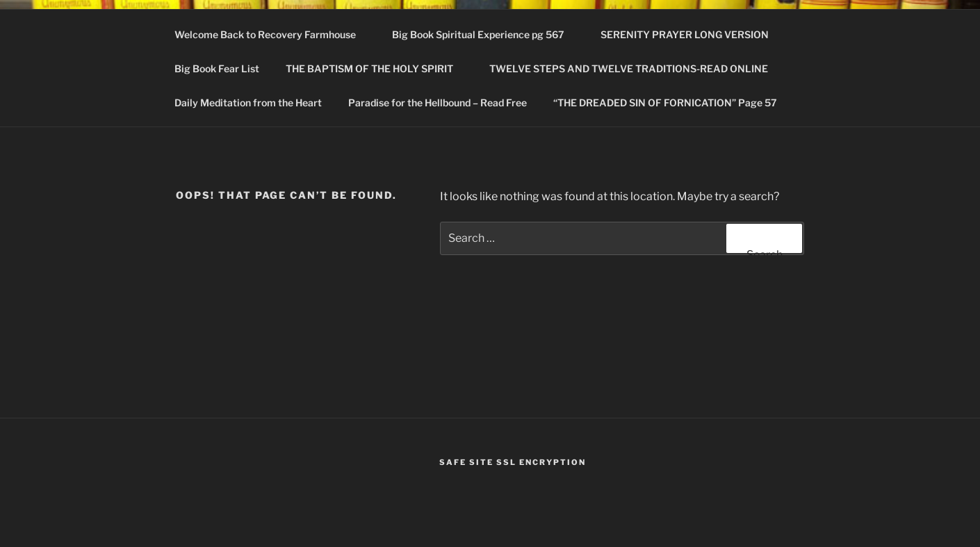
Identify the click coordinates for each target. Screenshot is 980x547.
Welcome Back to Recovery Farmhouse (272, 34)
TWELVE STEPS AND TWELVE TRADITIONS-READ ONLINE (635, 68)
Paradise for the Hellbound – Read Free (438, 103)
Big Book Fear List (217, 68)
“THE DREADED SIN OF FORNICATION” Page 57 (665, 103)
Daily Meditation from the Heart (248, 103)
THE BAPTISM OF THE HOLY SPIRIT (376, 68)
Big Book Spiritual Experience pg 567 (485, 34)
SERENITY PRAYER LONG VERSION (685, 34)
